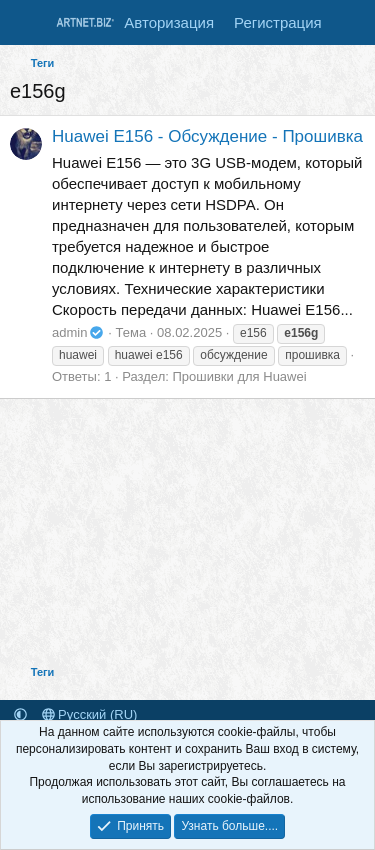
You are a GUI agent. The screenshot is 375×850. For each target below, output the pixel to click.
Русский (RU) (90, 714)
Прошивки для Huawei (239, 376)
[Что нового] (351, 22)
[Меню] (27, 23)
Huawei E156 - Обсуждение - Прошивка (207, 136)
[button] (20, 714)
